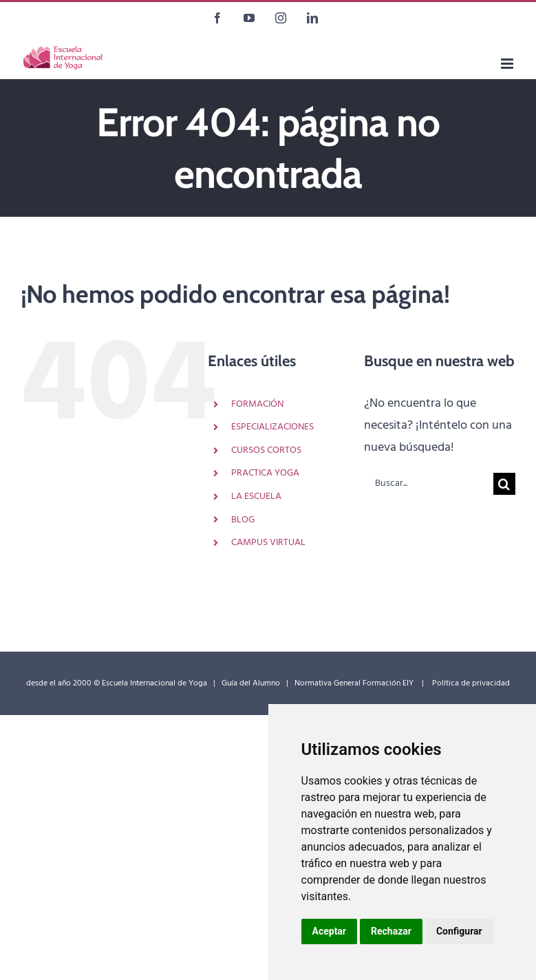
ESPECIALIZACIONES (272, 427)
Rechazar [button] (391, 931)
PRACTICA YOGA (265, 473)
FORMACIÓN (257, 404)
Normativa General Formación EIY (355, 683)
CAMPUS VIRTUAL (268, 543)
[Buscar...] (429, 484)
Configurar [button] (459, 931)
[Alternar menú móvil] (508, 64)
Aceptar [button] (330, 931)
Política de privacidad (471, 683)
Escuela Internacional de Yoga (154, 683)
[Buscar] (504, 484)
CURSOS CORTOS (266, 450)
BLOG (243, 520)
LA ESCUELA (256, 497)
